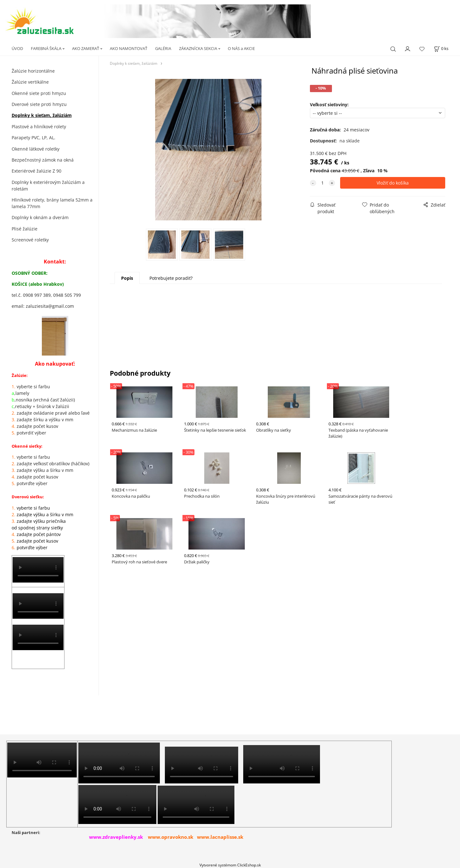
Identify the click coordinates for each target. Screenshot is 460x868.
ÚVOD (17, 48)
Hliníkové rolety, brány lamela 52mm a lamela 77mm (52, 203)
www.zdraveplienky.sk (116, 837)
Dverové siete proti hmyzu (39, 104)
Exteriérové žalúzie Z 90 (36, 171)
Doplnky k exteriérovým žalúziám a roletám (48, 185)
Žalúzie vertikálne (30, 82)
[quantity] (323, 183)
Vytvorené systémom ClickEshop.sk (230, 865)
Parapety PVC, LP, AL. (34, 138)
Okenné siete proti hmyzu (39, 93)
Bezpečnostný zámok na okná (43, 160)
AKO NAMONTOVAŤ (129, 48)
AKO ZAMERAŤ (86, 48)
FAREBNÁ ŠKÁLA (46, 48)
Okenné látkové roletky (36, 149)
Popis (127, 278)
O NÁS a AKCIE (241, 48)
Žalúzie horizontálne (33, 71)
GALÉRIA (163, 48)
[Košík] (441, 49)
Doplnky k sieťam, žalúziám (42, 115)
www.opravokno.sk (171, 837)
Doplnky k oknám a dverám (40, 217)
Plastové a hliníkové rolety (39, 127)
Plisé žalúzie (25, 229)
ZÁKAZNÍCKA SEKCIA (198, 48)
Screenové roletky (30, 240)
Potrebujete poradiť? (171, 278)
